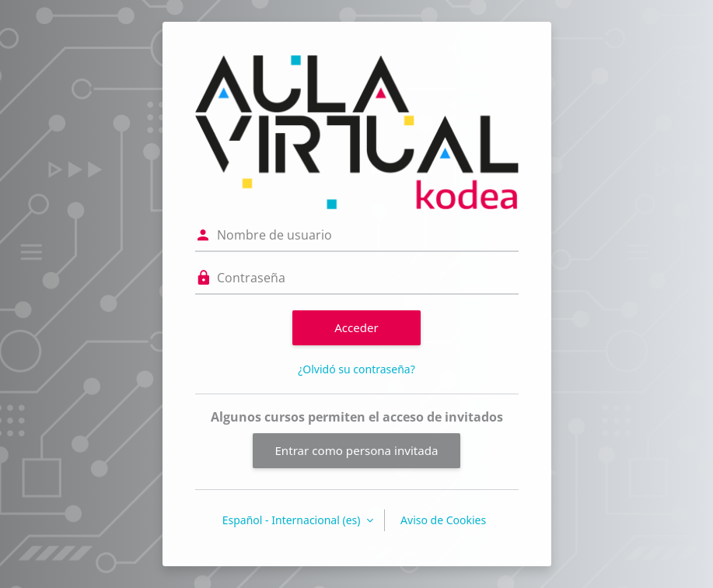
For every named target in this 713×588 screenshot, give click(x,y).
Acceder (356, 327)
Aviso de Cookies (443, 520)
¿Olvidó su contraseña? (356, 369)
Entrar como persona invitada (356, 450)
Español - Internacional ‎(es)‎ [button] (293, 520)
